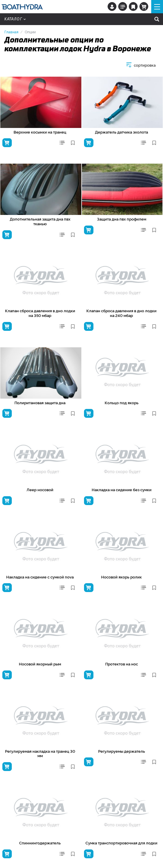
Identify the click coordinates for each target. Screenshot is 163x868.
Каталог (15, 19)
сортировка (145, 65)
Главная (11, 32)
